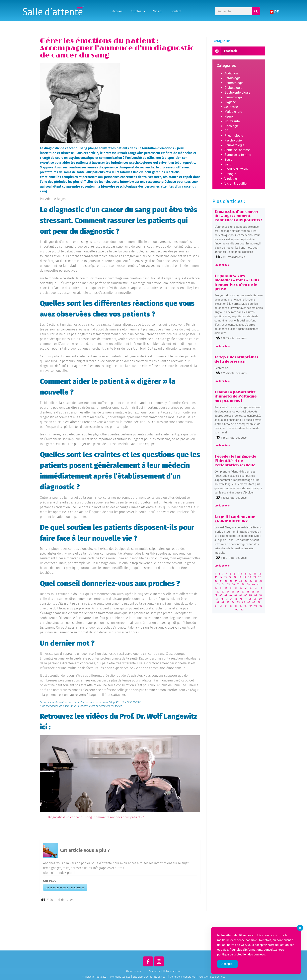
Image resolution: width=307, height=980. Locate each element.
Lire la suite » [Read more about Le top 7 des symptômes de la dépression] (222, 381)
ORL (227, 131)
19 (245, 577)
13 (216, 577)
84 (233, 602)
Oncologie (231, 126)
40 (253, 584)
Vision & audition (236, 183)
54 (228, 592)
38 (243, 584)
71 (217, 599)
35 (228, 584)
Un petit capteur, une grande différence (235, 519)
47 (241, 588)
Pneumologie (234, 136)
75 (236, 599)
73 (227, 599)
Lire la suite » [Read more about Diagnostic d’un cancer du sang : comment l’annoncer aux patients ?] (222, 265)
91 (221, 606)
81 (218, 602)
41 (258, 584)
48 (246, 588)
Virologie (231, 179)
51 (261, 588)
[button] (239, 51)
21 (255, 577)
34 (223, 584)
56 (238, 592)
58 (248, 592)
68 (250, 595)
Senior (229, 160)
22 (260, 577)
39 (248, 584)
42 (216, 588)
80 (260, 599)
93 (231, 606)
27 (236, 581)
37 (238, 584)
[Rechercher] (256, 11)
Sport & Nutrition (236, 169)
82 (223, 602)
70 (261, 595)
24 (221, 581)
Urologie (230, 174)
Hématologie (233, 97)
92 (226, 606)
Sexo (228, 164)
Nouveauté (232, 121)
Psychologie (233, 140)
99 (261, 606)
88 (254, 602)
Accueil (117, 11)
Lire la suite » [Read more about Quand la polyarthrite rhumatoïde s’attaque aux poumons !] (222, 445)
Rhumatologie (234, 145)
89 (259, 602)
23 (216, 581)
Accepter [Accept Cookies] (227, 964)
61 (216, 595)
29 (246, 581)
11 (255, 574)
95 (241, 606)
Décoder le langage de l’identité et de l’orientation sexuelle (235, 461)
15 (226, 577)
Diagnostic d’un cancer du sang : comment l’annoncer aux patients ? (96, 817)
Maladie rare (233, 112)
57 (243, 592)
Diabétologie (233, 88)
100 (236, 610)
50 (256, 588)
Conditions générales (182, 977)
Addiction (231, 73)
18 (240, 577)
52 (218, 592)
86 (243, 602)
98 (256, 606)
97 (251, 606)
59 (253, 592)
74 (231, 599)
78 (250, 599)
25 (226, 581)
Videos (158, 11)
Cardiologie (232, 78)
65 (236, 595)
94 (236, 606)
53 (223, 592)
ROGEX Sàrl (161, 977)
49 (251, 588)
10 (250, 574)
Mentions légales (120, 977)
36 (233, 584)
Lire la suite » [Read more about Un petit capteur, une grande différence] (222, 566)
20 (250, 577)
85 (238, 602)
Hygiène (230, 102)
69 (256, 595)
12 (260, 574)
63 (226, 595)
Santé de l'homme (237, 150)
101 (242, 610)
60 (258, 592)
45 (231, 588)
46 (236, 588)
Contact (176, 11)
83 (228, 602)
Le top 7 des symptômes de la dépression (236, 360)
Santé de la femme (238, 155)
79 (255, 599)
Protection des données (211, 977)
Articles (138, 11)
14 (221, 577)
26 (231, 581)
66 (241, 595)
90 (216, 606)
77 (246, 599)
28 (241, 581)
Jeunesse (231, 107)
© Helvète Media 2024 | (96, 977)
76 (241, 599)
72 (222, 599)
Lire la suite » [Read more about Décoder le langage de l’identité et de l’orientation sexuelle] (222, 506)
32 (261, 581)
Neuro (229, 116)
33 (218, 584)
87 (249, 602)
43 (221, 588)
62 (221, 595)
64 (231, 595)
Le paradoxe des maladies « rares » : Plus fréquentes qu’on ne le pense (237, 283)
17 (235, 577)
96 (246, 606)
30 (251, 581)
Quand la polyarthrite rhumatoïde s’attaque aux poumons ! (235, 397)
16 (230, 577)
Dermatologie (234, 83)
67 (245, 595)
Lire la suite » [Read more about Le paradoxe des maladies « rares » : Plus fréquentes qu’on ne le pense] (222, 346)
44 (226, 588)
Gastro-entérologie (237, 92)
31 (256, 581)
